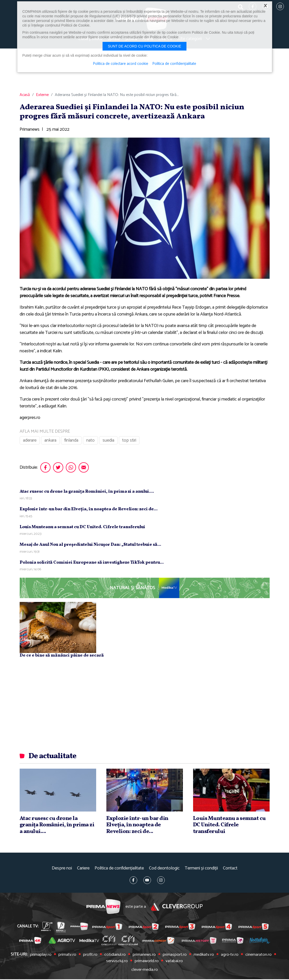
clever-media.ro (145, 971)
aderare (30, 442)
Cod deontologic (164, 870)
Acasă (25, 96)
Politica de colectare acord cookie (120, 64)
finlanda (71, 442)
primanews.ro (144, 956)
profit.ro (91, 956)
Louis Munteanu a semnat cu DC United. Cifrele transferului (82, 529)
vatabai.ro (173, 962)
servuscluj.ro (118, 962)
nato (90, 442)
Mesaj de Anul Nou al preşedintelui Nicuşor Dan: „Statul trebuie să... (90, 546)
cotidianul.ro (116, 956)
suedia (108, 442)
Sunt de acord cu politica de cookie (145, 46)
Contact (230, 870)
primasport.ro (174, 956)
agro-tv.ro (227, 956)
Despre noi (62, 870)
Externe (42, 96)
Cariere (83, 870)
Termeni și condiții (201, 870)
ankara (50, 442)
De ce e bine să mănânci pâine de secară (62, 657)
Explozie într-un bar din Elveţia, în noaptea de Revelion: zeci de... (89, 511)
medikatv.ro (202, 956)
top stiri (129, 442)
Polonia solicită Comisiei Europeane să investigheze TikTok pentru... (92, 564)
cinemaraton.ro (255, 956)
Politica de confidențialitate (119, 870)
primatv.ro (69, 956)
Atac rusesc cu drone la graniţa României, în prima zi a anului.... (87, 493)
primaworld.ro (147, 962)
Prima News (103, 908)
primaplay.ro (44, 956)
